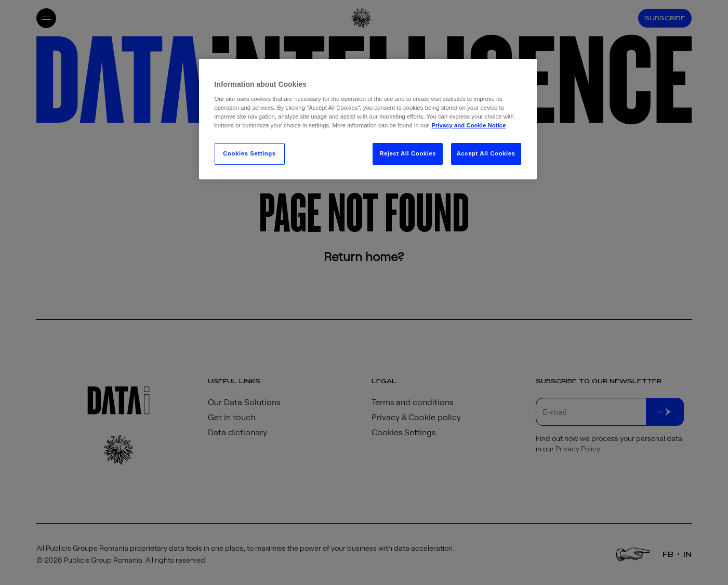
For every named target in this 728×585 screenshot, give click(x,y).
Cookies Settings (249, 153)
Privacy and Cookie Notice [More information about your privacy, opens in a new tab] (468, 125)
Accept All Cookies (486, 153)
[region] (368, 119)
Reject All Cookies (408, 153)
